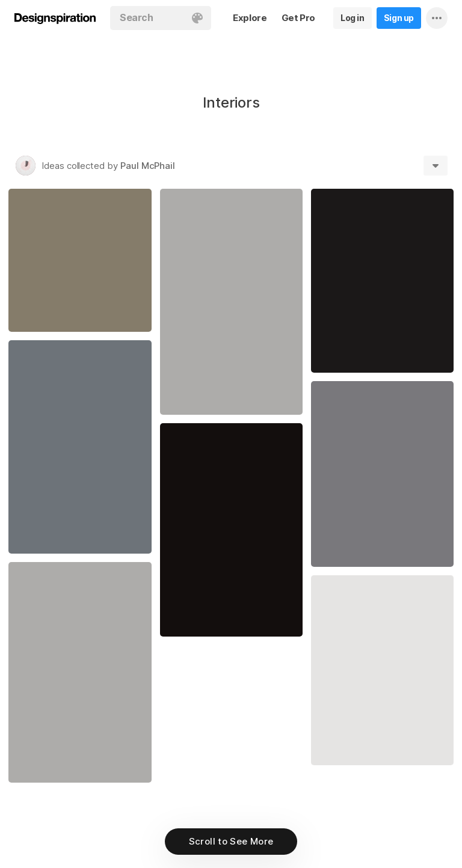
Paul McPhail (148, 166)
